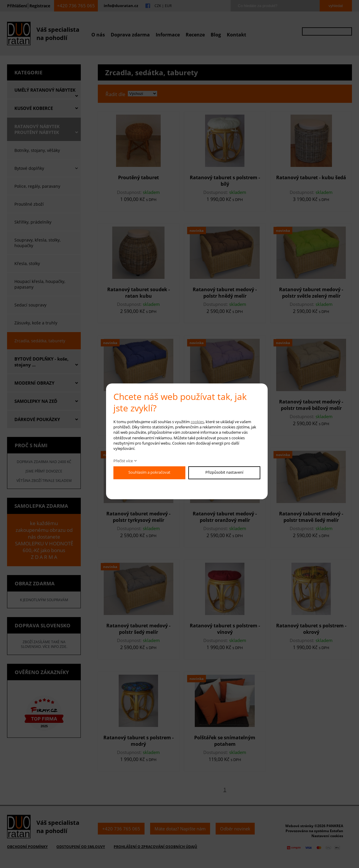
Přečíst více (123, 461)
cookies (197, 422)
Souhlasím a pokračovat (149, 472)
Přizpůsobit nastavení (224, 472)
